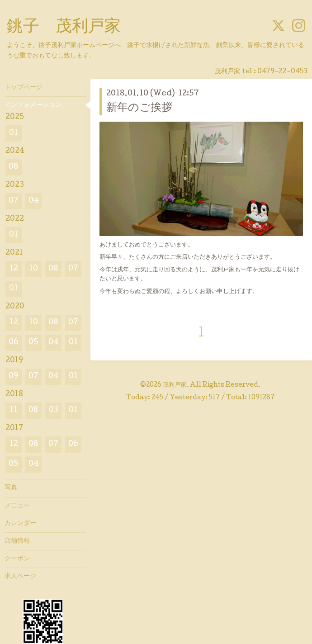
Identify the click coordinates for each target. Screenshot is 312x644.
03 (54, 410)
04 (34, 201)
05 (33, 343)
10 (33, 269)
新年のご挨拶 (139, 108)
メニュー (17, 506)
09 (14, 376)
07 (14, 201)
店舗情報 (17, 541)
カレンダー (20, 524)
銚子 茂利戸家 (64, 28)
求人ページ (20, 577)
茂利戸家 (175, 385)
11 (14, 410)
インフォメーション (33, 105)
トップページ (24, 88)
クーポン (17, 559)
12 (14, 269)
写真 (11, 488)
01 (14, 133)
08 (14, 167)
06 (14, 343)
